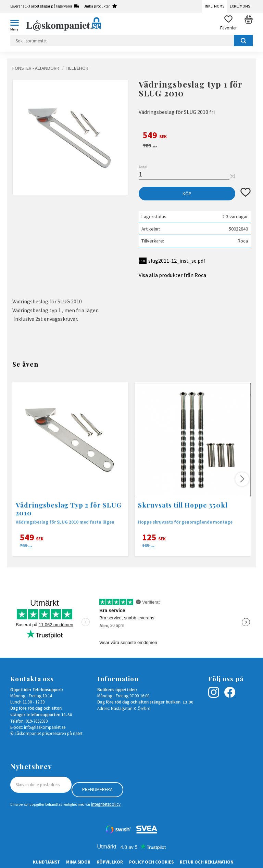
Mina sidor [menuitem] (78, 862)
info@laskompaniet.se (45, 727)
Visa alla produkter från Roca (172, 275)
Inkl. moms (215, 6)
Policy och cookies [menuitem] (151, 862)
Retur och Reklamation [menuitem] (207, 862)
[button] (17, 24)
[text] (195, 136)
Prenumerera (97, 789)
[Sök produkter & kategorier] (131, 41)
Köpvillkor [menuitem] (110, 862)
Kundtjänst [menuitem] (46, 862)
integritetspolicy (106, 804)
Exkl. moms (240, 6)
